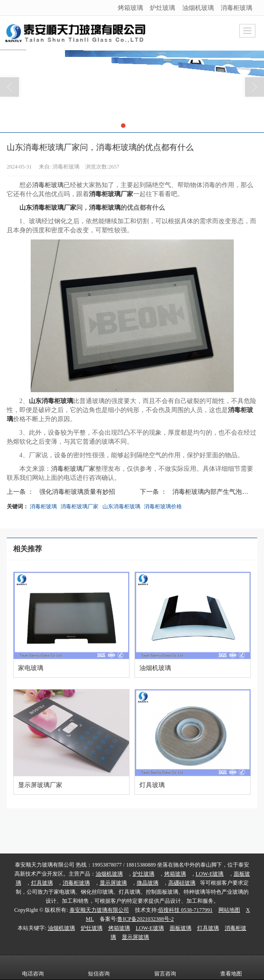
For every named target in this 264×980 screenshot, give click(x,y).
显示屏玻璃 (113, 883)
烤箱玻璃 (130, 8)
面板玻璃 (181, 928)
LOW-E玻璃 (210, 874)
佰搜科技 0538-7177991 (185, 910)
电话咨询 (33, 967)
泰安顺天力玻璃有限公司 (99, 910)
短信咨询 (99, 967)
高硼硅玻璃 (182, 883)
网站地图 (229, 910)
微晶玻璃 (148, 883)
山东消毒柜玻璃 (121, 506)
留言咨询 (165, 967)
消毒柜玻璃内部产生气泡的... (213, 492)
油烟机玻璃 (198, 8)
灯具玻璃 (42, 883)
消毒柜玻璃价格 (163, 506)
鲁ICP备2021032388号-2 (146, 919)
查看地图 (231, 967)
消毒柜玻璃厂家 (73, 469)
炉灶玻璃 (162, 8)
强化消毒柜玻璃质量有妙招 (77, 492)
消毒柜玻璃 (236, 8)
